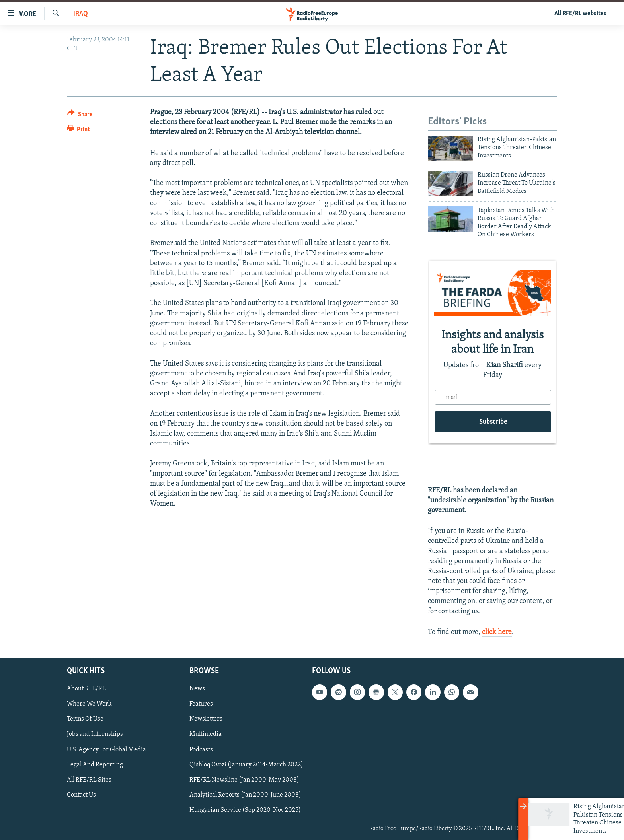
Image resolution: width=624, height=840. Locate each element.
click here (497, 632)
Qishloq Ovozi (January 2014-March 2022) (246, 765)
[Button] (80, 116)
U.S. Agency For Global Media (106, 750)
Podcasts (201, 750)
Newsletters (206, 719)
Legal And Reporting (95, 765)
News (197, 689)
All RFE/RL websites (580, 14)
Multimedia (206, 735)
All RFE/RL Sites (89, 780)
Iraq (81, 14)
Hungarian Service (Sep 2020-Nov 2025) (245, 810)
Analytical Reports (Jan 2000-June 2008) (245, 795)
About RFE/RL (86, 689)
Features (201, 704)
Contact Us (81, 795)
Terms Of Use (85, 719)
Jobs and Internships (95, 735)
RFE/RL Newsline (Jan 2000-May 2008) (244, 780)
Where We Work (89, 704)
